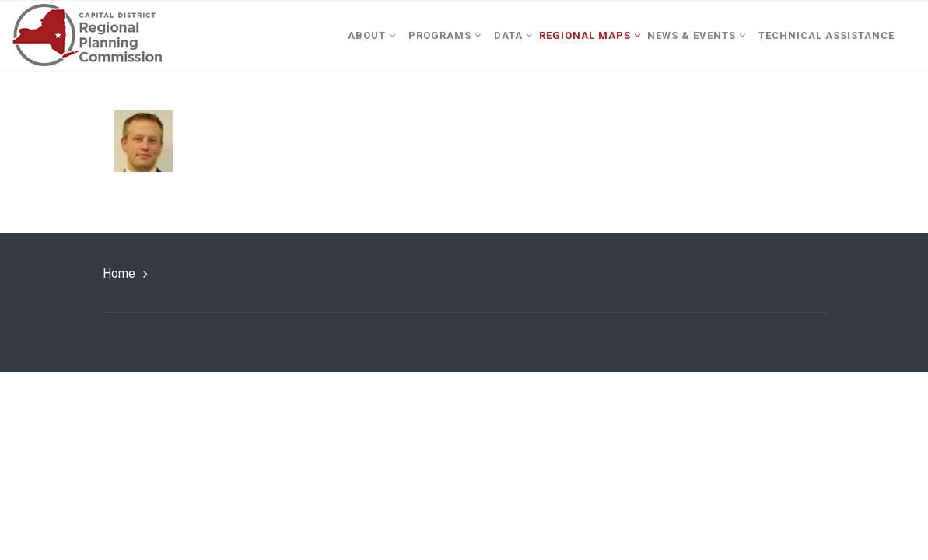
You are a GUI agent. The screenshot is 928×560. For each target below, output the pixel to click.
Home (119, 273)
